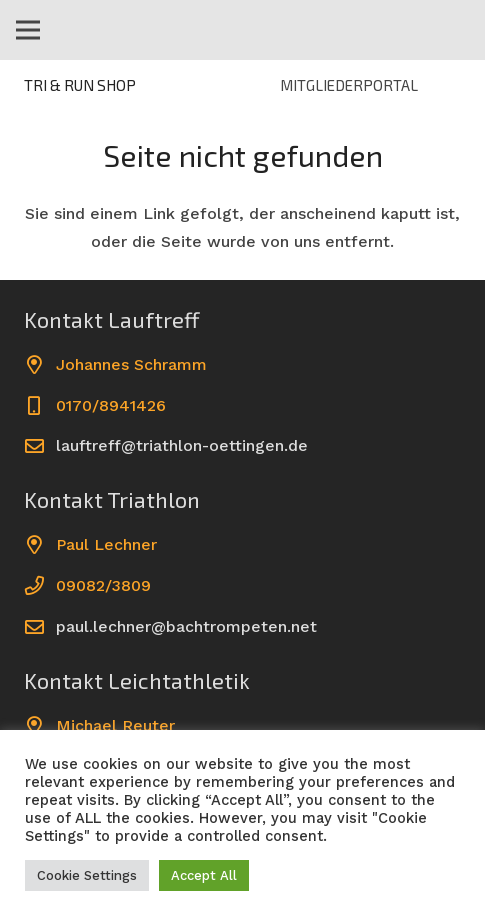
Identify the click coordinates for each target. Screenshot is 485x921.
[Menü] (28, 30)
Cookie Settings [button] (87, 875)
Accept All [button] (204, 875)
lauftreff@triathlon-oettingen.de (182, 445)
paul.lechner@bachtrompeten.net (186, 626)
